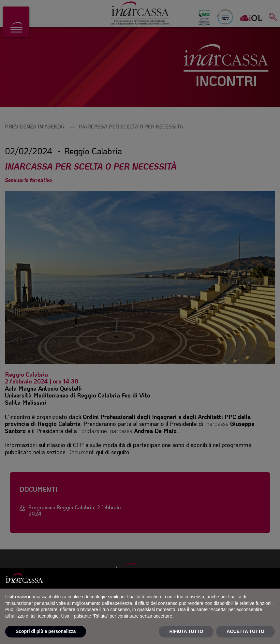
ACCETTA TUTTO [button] (245, 631)
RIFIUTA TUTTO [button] (186, 631)
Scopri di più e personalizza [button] (46, 631)
